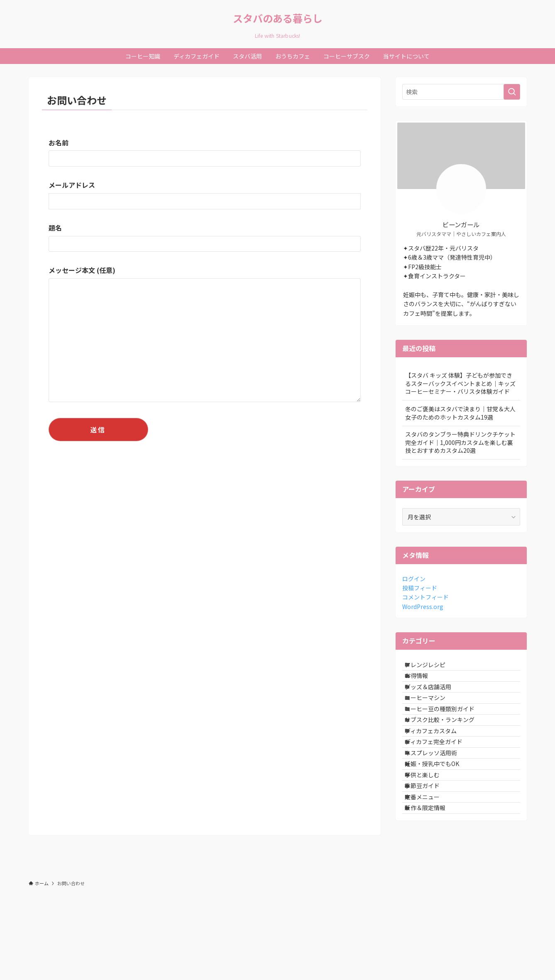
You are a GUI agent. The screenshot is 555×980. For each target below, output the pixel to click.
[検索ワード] (461, 92)
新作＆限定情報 (433, 892)
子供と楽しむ (430, 840)
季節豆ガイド (430, 858)
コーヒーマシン (433, 720)
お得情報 (424, 685)
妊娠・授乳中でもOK (439, 823)
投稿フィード (420, 588)
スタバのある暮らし (278, 18)
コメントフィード (425, 597)
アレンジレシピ (433, 668)
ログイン (414, 579)
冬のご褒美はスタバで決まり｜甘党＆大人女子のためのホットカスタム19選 (460, 413)
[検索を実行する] (512, 92)
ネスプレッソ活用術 (438, 806)
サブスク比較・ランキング (447, 754)
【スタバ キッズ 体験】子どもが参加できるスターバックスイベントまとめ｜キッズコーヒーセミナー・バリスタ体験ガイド (460, 383)
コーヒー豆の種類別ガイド (447, 737)
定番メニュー (430, 875)
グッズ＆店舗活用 (435, 702)
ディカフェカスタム (438, 771)
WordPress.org (423, 607)
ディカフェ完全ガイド (441, 788)
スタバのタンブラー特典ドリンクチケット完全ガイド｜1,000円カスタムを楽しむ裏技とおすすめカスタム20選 (460, 442)
